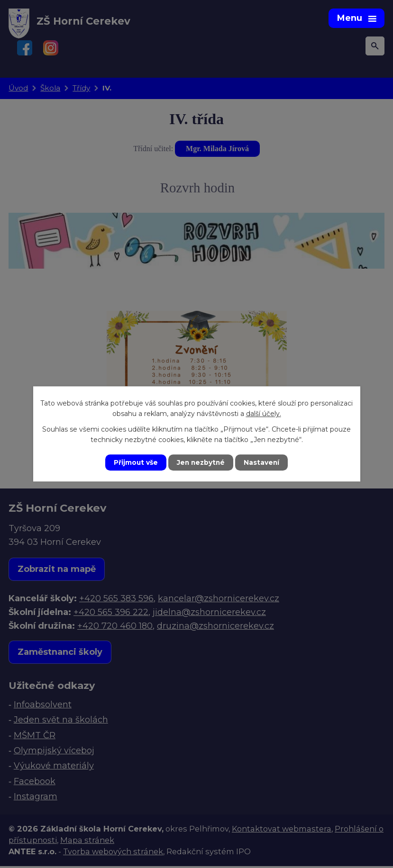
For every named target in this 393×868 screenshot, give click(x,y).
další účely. (264, 414)
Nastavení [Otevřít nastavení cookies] (263, 462)
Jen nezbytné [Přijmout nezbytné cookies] (201, 462)
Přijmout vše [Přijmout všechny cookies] (135, 462)
